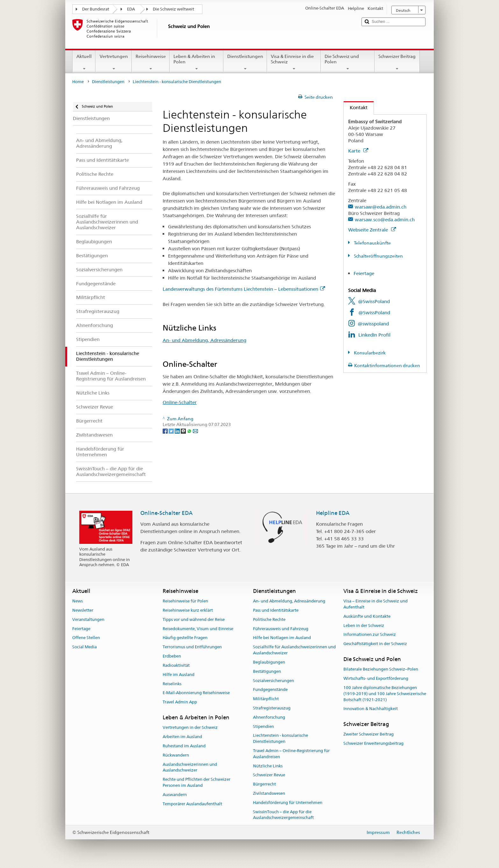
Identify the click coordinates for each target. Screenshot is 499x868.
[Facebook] (166, 431)
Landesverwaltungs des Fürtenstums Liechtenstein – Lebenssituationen (244, 289)
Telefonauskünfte (372, 243)
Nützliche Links (268, 766)
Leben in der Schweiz (364, 626)
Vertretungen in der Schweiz (190, 728)
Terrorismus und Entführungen (192, 647)
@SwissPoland (374, 301)
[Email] (195, 431)
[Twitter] (172, 431)
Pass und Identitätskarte (276, 610)
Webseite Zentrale (372, 230)
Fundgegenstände (270, 690)
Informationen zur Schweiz (370, 635)
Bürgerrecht (264, 784)
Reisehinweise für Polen (185, 601)
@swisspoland (373, 324)
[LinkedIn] (178, 431)
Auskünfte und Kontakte (367, 616)
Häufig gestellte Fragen (185, 638)
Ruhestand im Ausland (184, 746)
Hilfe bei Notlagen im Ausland (282, 638)
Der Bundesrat (96, 9)
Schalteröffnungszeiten (378, 256)
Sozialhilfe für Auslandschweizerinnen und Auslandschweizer (294, 650)
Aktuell (84, 62)
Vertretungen (113, 62)
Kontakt (356, 107)
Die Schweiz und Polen (348, 62)
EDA (131, 9)
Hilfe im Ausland (179, 675)
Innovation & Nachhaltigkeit (371, 709)
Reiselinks (172, 684)
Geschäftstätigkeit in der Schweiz (375, 644)
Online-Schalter (180, 402)
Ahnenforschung (269, 717)
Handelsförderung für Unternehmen (288, 803)
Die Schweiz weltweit (173, 9)
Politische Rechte (269, 619)
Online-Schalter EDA (166, 513)
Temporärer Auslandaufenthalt (192, 804)
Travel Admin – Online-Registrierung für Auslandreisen (291, 754)
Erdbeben (172, 656)
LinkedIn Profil (374, 335)
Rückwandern (176, 755)
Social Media (84, 647)
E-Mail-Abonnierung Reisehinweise (196, 693)
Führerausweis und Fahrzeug (281, 629)
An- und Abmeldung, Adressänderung (204, 340)
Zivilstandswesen (269, 793)
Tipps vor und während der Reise (194, 619)
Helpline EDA (333, 513)
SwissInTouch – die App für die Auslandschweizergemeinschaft (283, 815)
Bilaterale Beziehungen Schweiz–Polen (381, 669)
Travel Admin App (180, 702)
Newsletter (83, 610)
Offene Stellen (86, 638)
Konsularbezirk (369, 353)
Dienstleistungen (245, 62)
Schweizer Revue (269, 775)
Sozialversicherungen (274, 681)
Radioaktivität (176, 665)
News (77, 601)
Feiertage (364, 273)
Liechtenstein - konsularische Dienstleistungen (281, 739)
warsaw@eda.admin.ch (381, 207)
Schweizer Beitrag (397, 62)
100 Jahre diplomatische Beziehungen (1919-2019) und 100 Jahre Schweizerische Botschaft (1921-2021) (385, 694)
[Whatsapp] (190, 431)
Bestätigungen (267, 671)
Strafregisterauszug (272, 708)
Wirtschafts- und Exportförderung (376, 678)
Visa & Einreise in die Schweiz (294, 62)
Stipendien (264, 726)
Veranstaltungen (88, 619)
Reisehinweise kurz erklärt (188, 610)
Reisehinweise (151, 62)
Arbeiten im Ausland (182, 737)
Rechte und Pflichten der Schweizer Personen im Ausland (197, 782)
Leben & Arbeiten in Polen (197, 62)
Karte (358, 151)
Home (78, 82)
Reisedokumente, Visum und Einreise (198, 629)
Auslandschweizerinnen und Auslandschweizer (190, 767)
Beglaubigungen (269, 662)
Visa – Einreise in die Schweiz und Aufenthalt (376, 604)
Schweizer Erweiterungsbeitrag (373, 744)
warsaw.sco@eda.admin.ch (385, 220)
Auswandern (175, 795)
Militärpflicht (266, 699)
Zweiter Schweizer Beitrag (369, 734)
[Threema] (184, 431)
